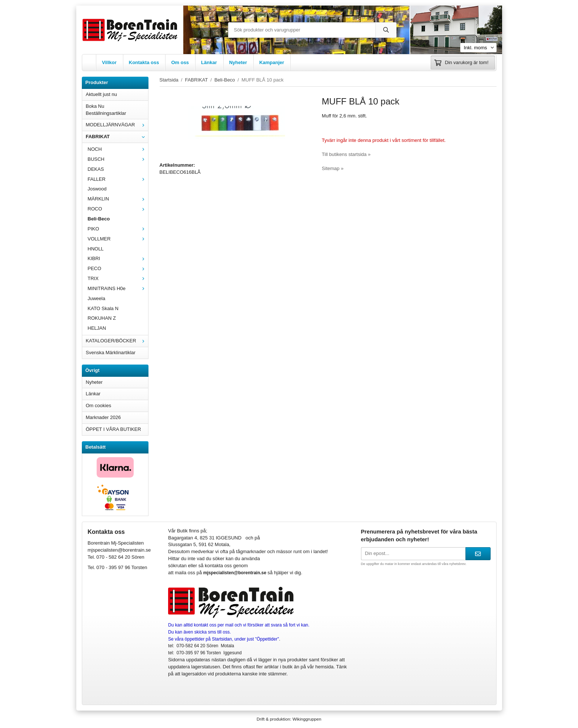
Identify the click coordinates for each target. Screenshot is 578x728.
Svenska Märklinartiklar (111, 353)
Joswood (97, 189)
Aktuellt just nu (102, 94)
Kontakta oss (144, 62)
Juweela (97, 298)
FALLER (118, 179)
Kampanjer (272, 62)
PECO (118, 268)
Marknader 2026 (103, 417)
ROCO (118, 209)
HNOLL (96, 249)
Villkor (109, 62)
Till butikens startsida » (346, 154)
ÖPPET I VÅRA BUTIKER (113, 429)
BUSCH (118, 159)
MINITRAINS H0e (118, 288)
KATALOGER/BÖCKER (117, 341)
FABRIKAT (117, 137)
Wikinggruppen (307, 719)
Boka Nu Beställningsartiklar (106, 110)
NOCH (118, 149)
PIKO (118, 229)
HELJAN (97, 328)
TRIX (118, 278)
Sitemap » (333, 168)
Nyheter (238, 62)
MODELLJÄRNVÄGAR (117, 125)
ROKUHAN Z (102, 318)
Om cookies (99, 405)
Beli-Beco (99, 219)
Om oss (180, 62)
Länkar (209, 62)
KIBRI (118, 258)
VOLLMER (118, 239)
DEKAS (96, 169)
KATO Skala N (103, 308)
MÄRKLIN (118, 199)
